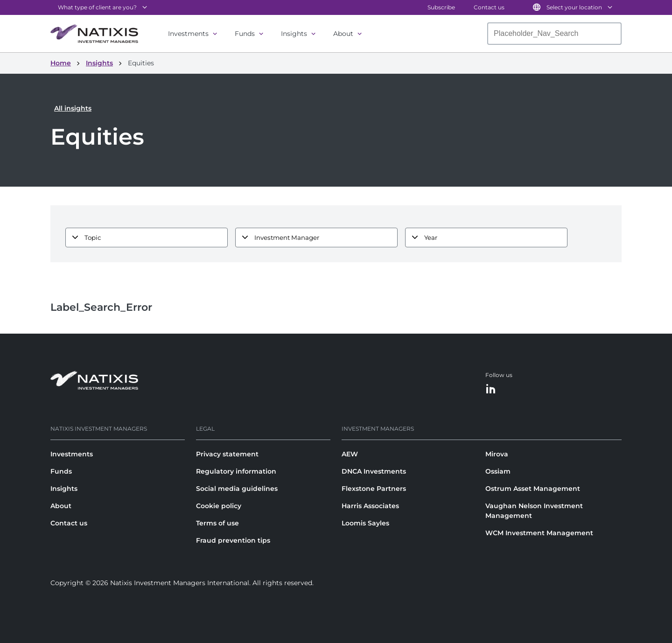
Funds (245, 34)
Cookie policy (219, 506)
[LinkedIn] (491, 389)
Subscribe (441, 7)
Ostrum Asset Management (533, 489)
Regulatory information (236, 471)
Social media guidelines (237, 489)
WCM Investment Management (539, 533)
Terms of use (217, 523)
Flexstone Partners (374, 489)
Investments (188, 34)
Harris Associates (370, 506)
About (343, 34)
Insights (294, 34)
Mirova (497, 454)
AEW (350, 454)
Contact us (489, 7)
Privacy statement (227, 454)
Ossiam (498, 471)
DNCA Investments (374, 471)
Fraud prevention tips (233, 540)
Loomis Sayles (365, 523)
